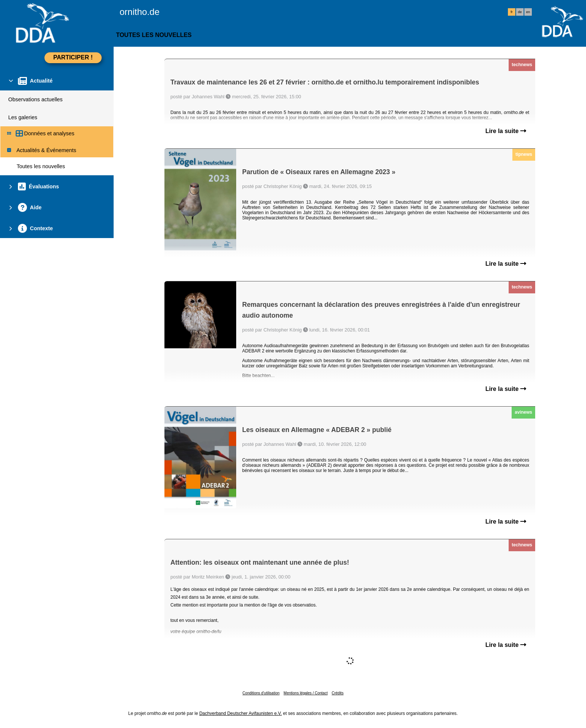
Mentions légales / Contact (306, 693)
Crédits (337, 693)
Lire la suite (506, 131)
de (520, 12)
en (528, 12)
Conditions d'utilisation (261, 693)
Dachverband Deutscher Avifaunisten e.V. (240, 713)
